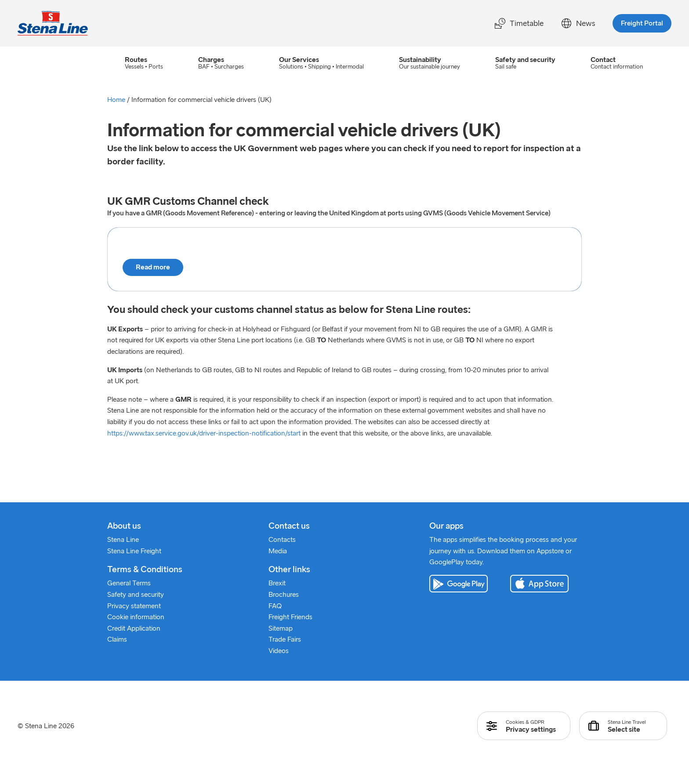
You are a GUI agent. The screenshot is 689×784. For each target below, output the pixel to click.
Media (278, 551)
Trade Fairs (285, 640)
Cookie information (136, 617)
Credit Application (134, 629)
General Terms (129, 583)
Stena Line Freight (134, 551)
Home (116, 100)
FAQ (275, 606)
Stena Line (123, 540)
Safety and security (136, 595)
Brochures (284, 595)
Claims (117, 640)
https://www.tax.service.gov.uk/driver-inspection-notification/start (204, 433)
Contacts (282, 540)
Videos (279, 651)
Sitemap (281, 629)
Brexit (277, 583)
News (578, 23)
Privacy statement (134, 606)
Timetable (519, 23)
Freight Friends (290, 617)
